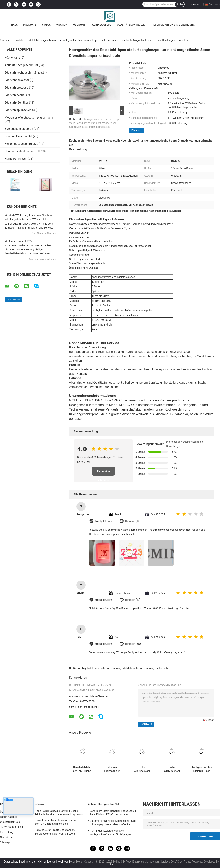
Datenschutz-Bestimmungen (20, 862)
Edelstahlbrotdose (16, 88)
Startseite (5, 40)
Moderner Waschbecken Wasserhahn (29, 118)
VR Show (62, 25)
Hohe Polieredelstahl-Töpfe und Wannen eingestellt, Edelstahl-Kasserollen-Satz (142, 769)
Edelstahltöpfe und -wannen (138, 668)
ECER (110, 864)
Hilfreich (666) (134, 644)
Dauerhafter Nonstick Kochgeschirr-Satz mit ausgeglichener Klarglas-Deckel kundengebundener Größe (113, 823)
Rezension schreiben (103, 473)
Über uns (79, 25)
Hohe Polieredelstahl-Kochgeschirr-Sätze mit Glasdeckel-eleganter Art (172, 769)
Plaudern (196, 4)
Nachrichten (7, 837)
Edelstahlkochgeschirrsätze (44, 40)
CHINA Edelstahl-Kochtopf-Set (55, 862)
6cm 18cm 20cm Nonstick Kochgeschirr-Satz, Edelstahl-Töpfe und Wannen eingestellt (113, 813)
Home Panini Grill (16, 159)
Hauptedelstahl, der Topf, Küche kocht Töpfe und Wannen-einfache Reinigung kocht (82, 769)
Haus (14, 25)
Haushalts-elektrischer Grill (22, 151)
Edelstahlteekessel (17, 80)
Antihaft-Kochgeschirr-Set (21, 65)
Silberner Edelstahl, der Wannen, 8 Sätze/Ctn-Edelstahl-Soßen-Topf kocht (112, 769)
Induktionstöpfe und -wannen (104, 668)
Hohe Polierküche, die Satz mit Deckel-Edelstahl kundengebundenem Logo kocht (59, 813)
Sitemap (5, 842)
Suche (179, 4)
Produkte (30, 25)
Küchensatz (12, 58)
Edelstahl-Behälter (16, 103)
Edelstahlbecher (15, 95)
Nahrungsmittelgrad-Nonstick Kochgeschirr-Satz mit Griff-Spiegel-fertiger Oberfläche (110, 833)
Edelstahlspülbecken (18, 110)
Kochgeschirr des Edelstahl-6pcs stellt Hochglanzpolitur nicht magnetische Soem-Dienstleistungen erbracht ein (95, 123)
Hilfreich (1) (132, 521)
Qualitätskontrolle (131, 25)
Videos (46, 25)
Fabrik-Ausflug (101, 25)
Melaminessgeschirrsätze (21, 144)
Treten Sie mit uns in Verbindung (172, 25)
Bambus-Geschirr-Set (18, 136)
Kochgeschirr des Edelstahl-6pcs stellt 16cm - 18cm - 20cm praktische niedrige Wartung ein (202, 769)
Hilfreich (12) (133, 600)
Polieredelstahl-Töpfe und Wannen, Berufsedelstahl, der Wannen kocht (55, 832)
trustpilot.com (104, 521)
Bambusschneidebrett (19, 129)
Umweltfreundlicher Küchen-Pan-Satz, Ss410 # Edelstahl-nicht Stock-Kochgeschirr (57, 822)
